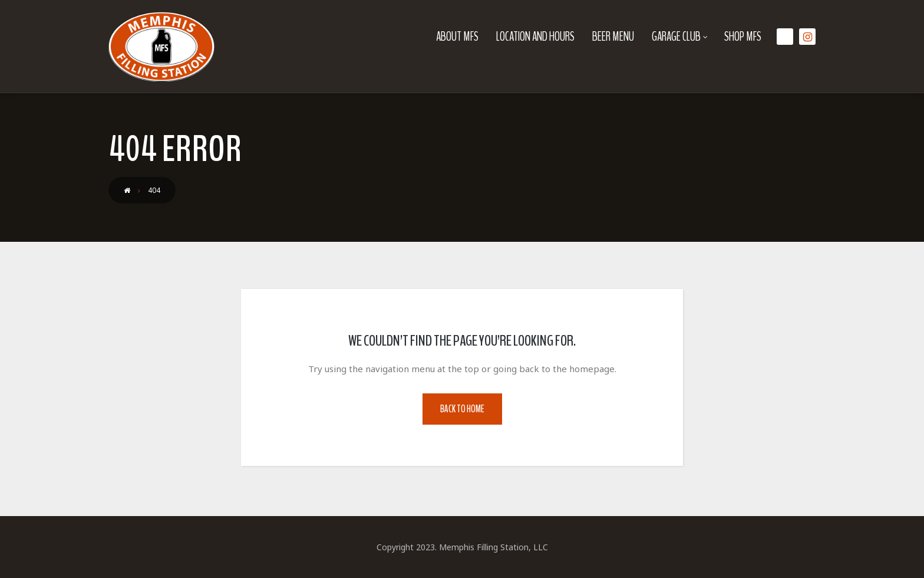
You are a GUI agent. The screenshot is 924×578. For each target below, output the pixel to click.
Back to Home (462, 409)
